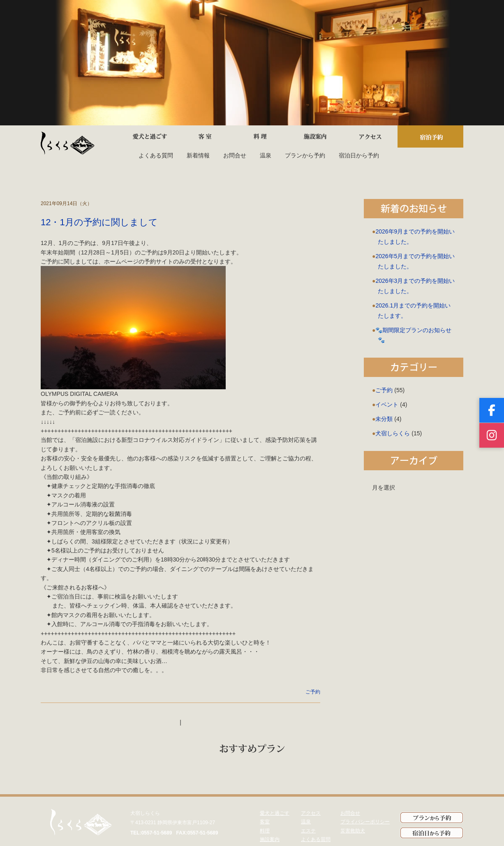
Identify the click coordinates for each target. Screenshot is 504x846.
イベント (387, 405)
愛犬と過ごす (275, 813)
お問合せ (235, 155)
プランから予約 (305, 155)
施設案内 (270, 839)
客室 (265, 822)
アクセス (311, 813)
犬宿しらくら (393, 433)
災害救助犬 (353, 831)
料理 (265, 831)
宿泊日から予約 (359, 155)
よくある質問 (156, 155)
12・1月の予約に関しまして (99, 222)
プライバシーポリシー (365, 822)
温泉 (266, 155)
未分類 (384, 419)
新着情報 (198, 155)
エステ (308, 831)
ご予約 (313, 692)
